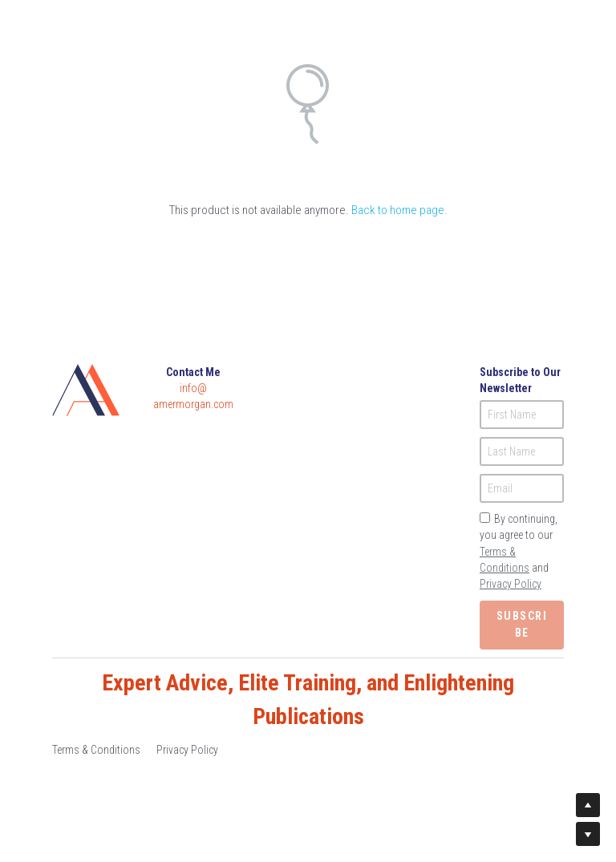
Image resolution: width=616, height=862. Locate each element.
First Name (512, 415)
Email (500, 488)
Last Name (511, 451)
